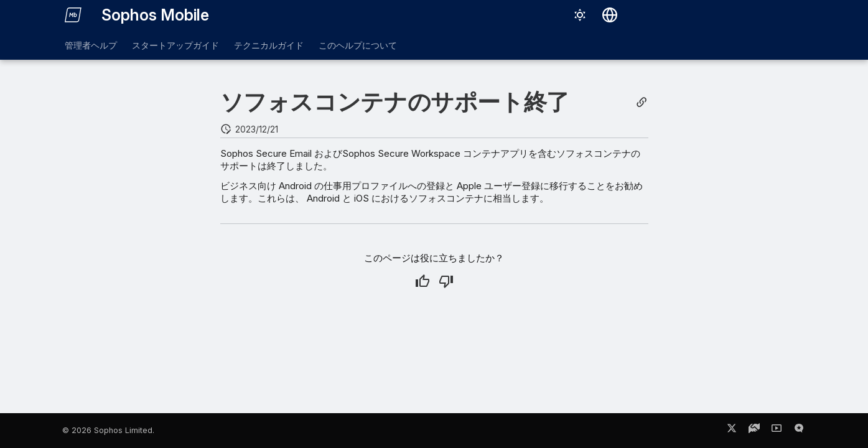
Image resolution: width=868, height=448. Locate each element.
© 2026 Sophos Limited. (108, 430)
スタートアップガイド (175, 45)
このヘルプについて (358, 45)
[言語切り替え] (610, 15)
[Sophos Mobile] (73, 15)
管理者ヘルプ (91, 45)
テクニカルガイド (269, 45)
